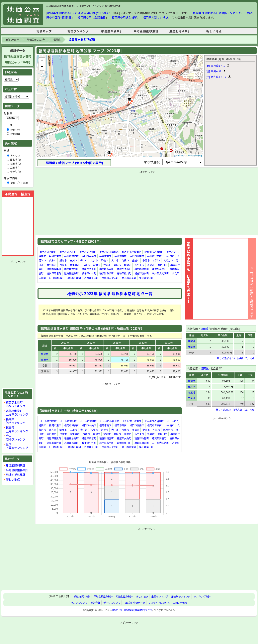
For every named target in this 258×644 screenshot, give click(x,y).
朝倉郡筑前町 (142, 273)
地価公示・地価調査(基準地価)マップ (132, 610)
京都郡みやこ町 (110, 278)
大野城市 (51, 265)
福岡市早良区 (154, 256)
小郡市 (156, 260)
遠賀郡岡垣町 (54, 273)
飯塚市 (63, 260)
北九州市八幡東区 (154, 252)
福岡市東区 (55, 256)
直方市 (53, 260)
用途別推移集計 (180, 31)
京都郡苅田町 (91, 278)
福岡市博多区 (71, 256)
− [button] (42, 67)
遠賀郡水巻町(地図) (82, 39)
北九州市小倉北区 (109, 252)
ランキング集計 (202, 596)
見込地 (192, 386)
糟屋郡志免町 (71, 269)
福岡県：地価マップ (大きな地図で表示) (74, 163)
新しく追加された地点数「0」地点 (236, 358)
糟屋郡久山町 (124, 269)
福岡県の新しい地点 (156, 17)
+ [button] (42, 61)
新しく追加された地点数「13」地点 (235, 409)
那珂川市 (162, 265)
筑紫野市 (168, 260)
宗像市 (63, 265)
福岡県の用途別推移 (124, 17)
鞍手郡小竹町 (89, 273)
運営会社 (95, 603)
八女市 (94, 260)
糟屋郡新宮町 (107, 269)
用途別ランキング (181, 596)
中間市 (146, 260)
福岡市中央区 (89, 256)
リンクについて (79, 603)
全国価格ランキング (16, 437)
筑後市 (105, 260)
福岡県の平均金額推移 (92, 17)
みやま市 (139, 265)
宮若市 (107, 265)
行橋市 (125, 260)
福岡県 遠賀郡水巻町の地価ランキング (217, 13)
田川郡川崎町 (74, 278)
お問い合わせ (180, 603)
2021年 (117, 343)
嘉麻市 (117, 265)
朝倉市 (128, 265)
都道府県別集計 (112, 31)
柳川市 (84, 260)
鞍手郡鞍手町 (107, 273)
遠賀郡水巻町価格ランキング (16, 404)
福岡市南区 (105, 256)
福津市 (97, 265)
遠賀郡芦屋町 (159, 269)
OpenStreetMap (195, 156)
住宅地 (45, 354)
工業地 (192, 398)
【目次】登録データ (134, 603)
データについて (112, 603)
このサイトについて (159, 603)
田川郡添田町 (56, 278)
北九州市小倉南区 (132, 252)
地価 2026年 (12, 40)
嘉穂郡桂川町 (124, 273)
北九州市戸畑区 (88, 252)
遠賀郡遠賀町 (71, 273)
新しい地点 (214, 31)
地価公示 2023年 (36, 40)
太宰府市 (75, 265)
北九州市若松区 (68, 252)
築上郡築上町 (146, 278)
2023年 (65, 343)
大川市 (115, 260)
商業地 (45, 360)
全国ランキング (160, 596)
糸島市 (151, 265)
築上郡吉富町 (129, 278)
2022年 (91, 343)
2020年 (143, 343)
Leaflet (180, 156)
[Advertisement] (18, 324)
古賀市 (86, 265)
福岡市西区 (121, 256)
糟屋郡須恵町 (89, 269)
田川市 (73, 260)
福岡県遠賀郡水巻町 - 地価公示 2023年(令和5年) (78, 13)
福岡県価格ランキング (16, 421)
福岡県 (57, 40)
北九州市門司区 (48, 252)
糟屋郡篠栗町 (54, 269)
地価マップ (44, 31)
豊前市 (136, 260)
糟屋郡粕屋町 (142, 269)
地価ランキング (78, 31)
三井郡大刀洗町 (160, 273)
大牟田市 (170, 256)
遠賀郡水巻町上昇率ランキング (17, 412)
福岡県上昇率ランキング (17, 429)
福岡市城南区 (137, 256)
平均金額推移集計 (146, 31)
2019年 (169, 343)
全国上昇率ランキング (17, 446)
